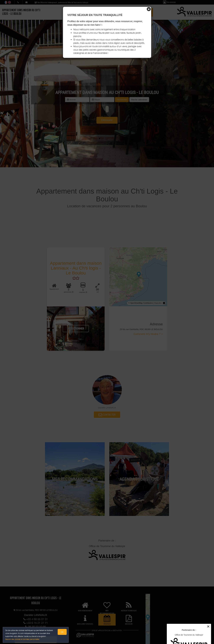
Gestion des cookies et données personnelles (22, 639)
